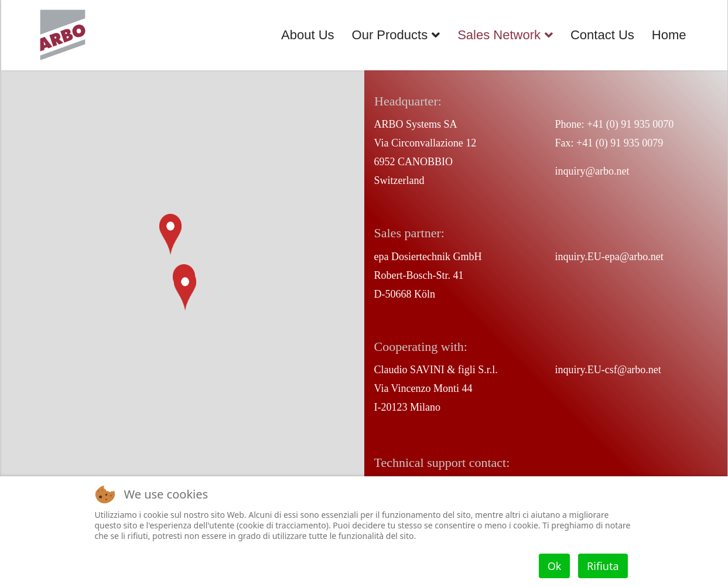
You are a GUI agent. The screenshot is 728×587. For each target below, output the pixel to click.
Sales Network (499, 35)
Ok (555, 566)
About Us (308, 35)
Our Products (390, 35)
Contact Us (602, 35)
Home (669, 35)
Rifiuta (603, 566)
